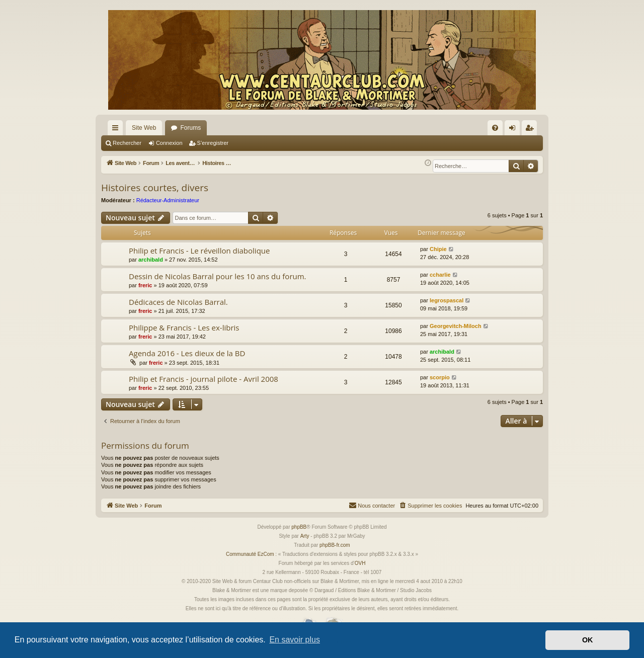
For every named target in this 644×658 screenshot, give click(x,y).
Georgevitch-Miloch (456, 326)
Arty (305, 536)
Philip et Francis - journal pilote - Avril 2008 (204, 379)
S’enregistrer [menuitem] (532, 130)
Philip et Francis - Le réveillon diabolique (199, 251)
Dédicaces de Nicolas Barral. (178, 302)
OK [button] (588, 640)
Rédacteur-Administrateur (168, 200)
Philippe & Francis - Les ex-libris (184, 327)
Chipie (438, 249)
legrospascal (447, 300)
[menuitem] (495, 128)
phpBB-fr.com (335, 545)
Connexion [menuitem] (514, 130)
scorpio (440, 377)
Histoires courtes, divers (155, 188)
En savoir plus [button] (295, 640)
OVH (360, 563)
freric (145, 285)
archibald (151, 260)
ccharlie (440, 275)
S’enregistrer (213, 143)
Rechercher (127, 143)
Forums (190, 128)
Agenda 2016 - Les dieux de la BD (187, 353)
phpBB (299, 527)
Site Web (144, 128)
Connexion (169, 143)
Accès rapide (117, 130)
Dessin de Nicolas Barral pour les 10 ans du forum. (218, 276)
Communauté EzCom (250, 554)
